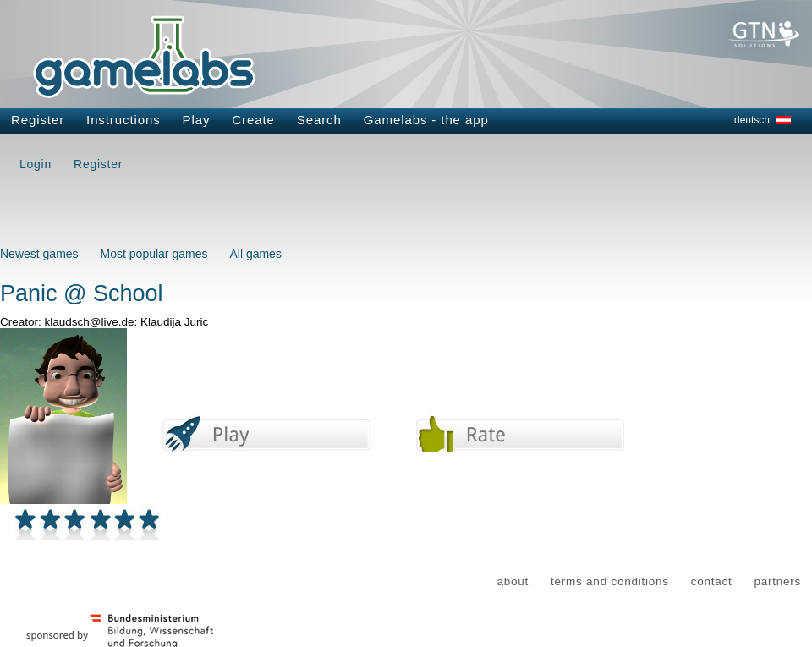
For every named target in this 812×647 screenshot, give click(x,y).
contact (712, 581)
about (513, 581)
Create (253, 120)
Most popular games (154, 254)
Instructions (123, 120)
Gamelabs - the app (426, 120)
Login (36, 164)
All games (255, 254)
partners (777, 581)
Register (38, 120)
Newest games (39, 254)
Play (197, 120)
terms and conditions (610, 581)
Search (319, 120)
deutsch (752, 120)
